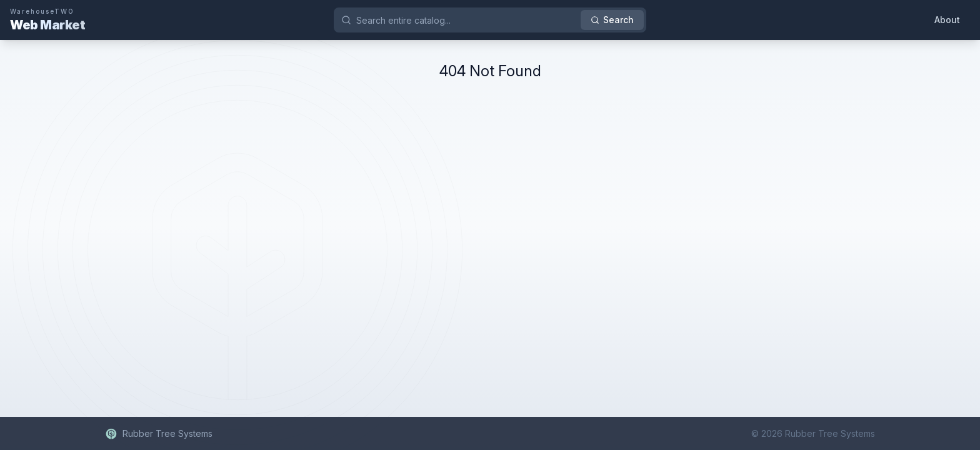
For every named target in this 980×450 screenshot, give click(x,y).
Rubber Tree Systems (159, 434)
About (947, 20)
